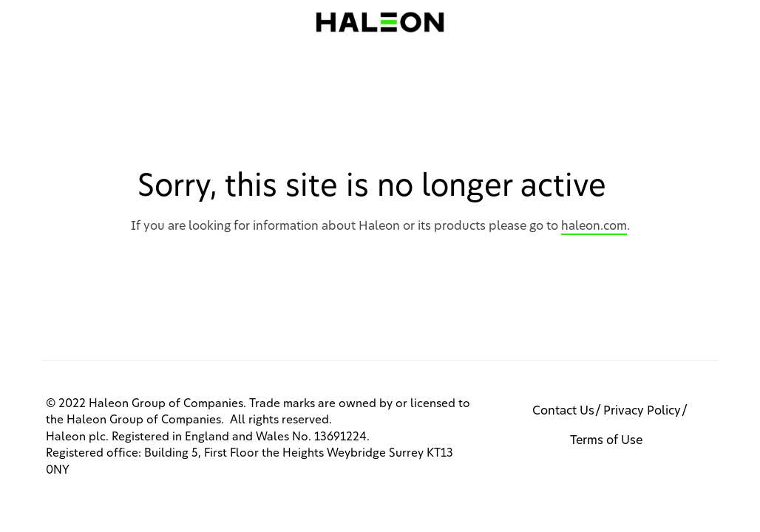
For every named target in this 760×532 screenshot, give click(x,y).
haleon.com (594, 226)
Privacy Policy (642, 411)
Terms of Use (606, 440)
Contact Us (563, 411)
